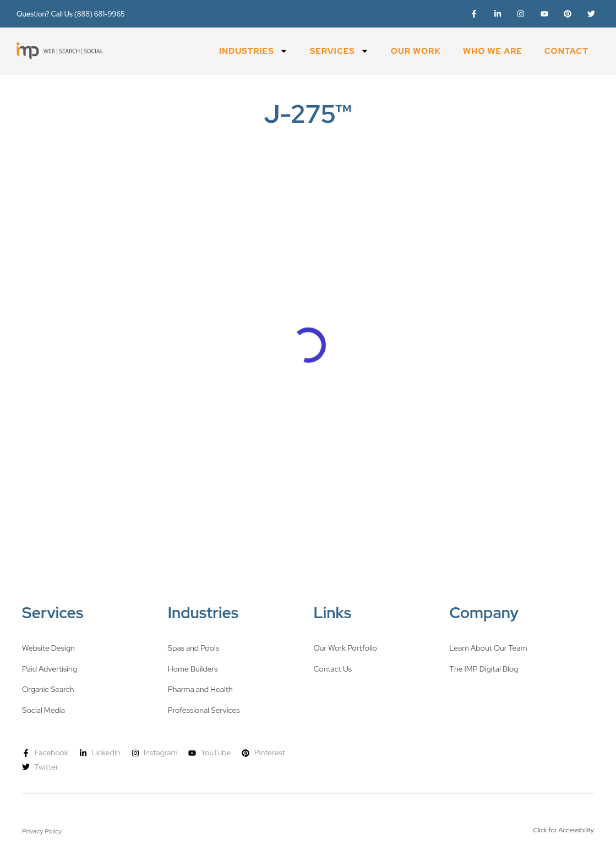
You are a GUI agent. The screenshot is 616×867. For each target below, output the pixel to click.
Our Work (416, 51)
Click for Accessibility (563, 830)
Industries (254, 51)
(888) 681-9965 (100, 14)
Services (339, 51)
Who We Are (493, 51)
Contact (566, 51)
